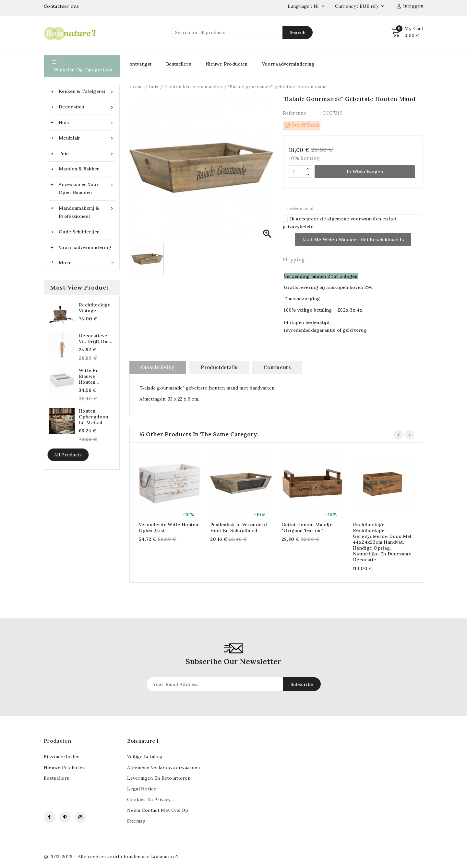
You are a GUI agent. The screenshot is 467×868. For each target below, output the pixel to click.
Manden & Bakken (79, 169)
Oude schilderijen (79, 232)
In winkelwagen (365, 172)
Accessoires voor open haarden (87, 188)
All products (68, 455)
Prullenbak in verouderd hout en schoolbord (239, 527)
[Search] (242, 32)
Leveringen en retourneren (159, 778)
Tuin (87, 154)
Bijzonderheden (62, 757)
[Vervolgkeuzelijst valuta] (383, 6)
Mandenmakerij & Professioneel (87, 212)
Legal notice (142, 789)
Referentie (295, 113)
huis (87, 123)
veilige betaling (145, 757)
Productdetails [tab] (219, 367)
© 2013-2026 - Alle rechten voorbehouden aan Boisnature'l (111, 857)
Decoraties (87, 107)
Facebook (50, 817)
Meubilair (87, 138)
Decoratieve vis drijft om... (95, 339)
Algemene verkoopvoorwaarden (163, 767)
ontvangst (141, 64)
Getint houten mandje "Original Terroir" (307, 527)
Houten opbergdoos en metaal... (93, 417)
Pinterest (65, 817)
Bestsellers (179, 64)
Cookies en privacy (149, 800)
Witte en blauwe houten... (89, 376)
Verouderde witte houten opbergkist (168, 527)
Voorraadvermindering (85, 247)
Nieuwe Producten (227, 64)
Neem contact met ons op (158, 810)
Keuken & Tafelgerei (87, 91)
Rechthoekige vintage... (95, 308)
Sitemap (136, 821)
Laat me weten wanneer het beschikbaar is (353, 240)
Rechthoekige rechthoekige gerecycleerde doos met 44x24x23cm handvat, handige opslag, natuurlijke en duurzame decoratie (382, 542)
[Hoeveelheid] (296, 171)
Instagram (80, 817)
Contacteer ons (61, 6)
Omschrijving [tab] (158, 367)
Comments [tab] (277, 367)
